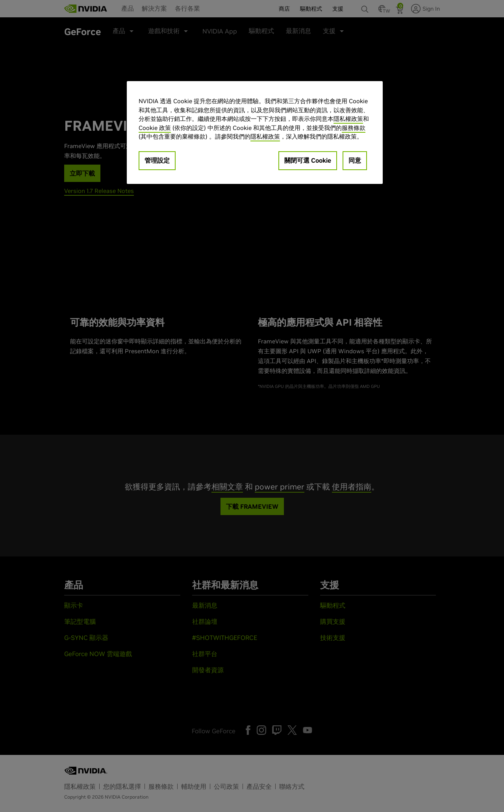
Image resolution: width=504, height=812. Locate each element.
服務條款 (354, 128)
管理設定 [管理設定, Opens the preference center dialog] (157, 160)
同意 (355, 160)
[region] (255, 133)
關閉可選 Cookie (308, 160)
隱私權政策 (348, 119)
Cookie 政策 (155, 128)
